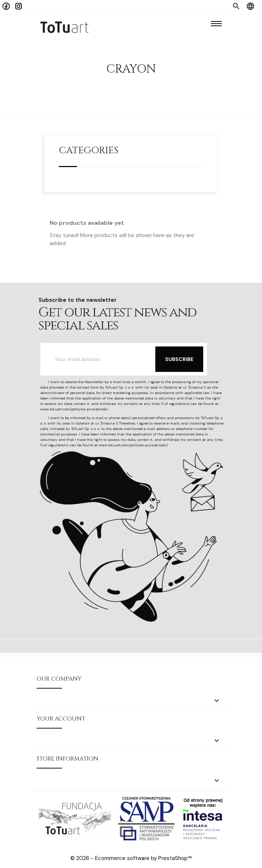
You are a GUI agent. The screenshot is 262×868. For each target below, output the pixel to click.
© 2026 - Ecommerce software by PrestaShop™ (131, 858)
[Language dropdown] (250, 7)
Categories (89, 151)
